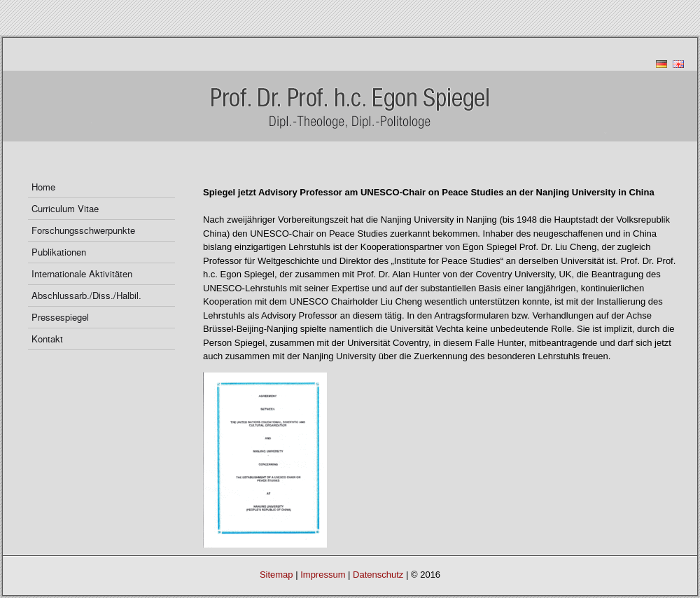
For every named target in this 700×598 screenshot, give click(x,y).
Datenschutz (378, 575)
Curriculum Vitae (65, 208)
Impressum (323, 575)
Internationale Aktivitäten (82, 273)
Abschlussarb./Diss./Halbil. (86, 295)
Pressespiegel (60, 317)
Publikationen (59, 252)
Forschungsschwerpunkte (83, 230)
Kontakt (47, 339)
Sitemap (276, 575)
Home (43, 187)
